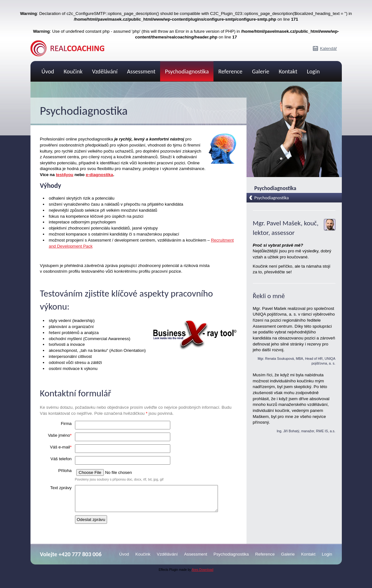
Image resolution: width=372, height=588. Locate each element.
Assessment (141, 71)
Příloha (65, 471)
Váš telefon (61, 459)
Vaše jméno (60, 435)
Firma (66, 424)
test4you (65, 175)
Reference (230, 71)
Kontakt (288, 71)
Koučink (73, 71)
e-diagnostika (99, 175)
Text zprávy (61, 488)
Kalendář (328, 48)
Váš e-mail (61, 447)
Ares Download (203, 574)
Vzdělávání (105, 71)
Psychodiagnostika (187, 71)
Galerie (260, 71)
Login (313, 71)
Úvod (48, 71)
